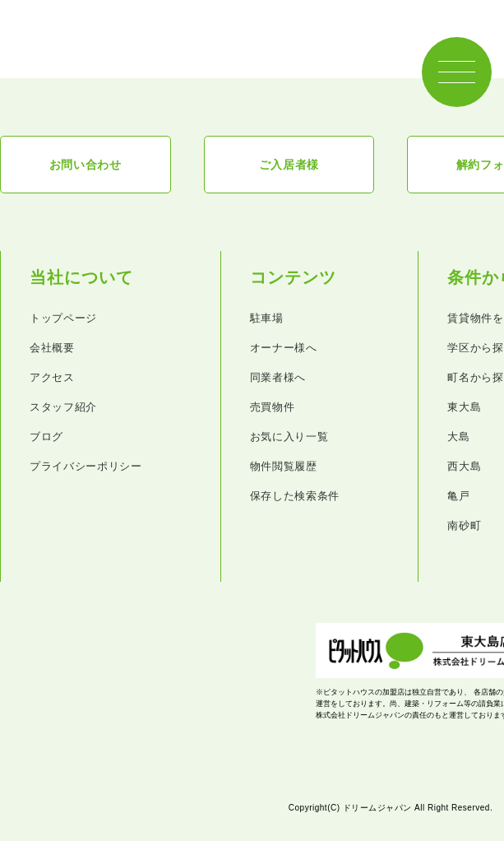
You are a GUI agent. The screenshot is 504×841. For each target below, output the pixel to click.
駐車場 (267, 318)
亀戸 (458, 496)
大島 (458, 437)
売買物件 (273, 407)
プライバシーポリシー (86, 466)
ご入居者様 (289, 165)
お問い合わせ (86, 165)
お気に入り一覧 (289, 437)
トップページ (63, 318)
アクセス (52, 377)
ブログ (46, 437)
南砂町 (464, 525)
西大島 (464, 466)
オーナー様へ (284, 348)
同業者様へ (278, 377)
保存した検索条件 (295, 496)
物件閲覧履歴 (284, 466)
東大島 (464, 407)
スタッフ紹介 (63, 407)
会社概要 (52, 348)
